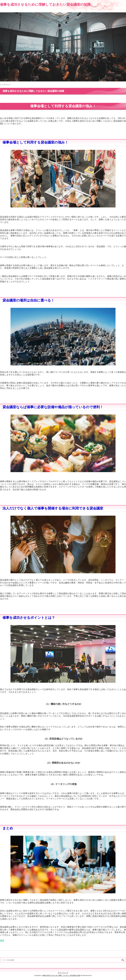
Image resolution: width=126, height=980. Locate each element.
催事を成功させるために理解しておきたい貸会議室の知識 (45, 4)
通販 (2, 940)
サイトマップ (63, 973)
